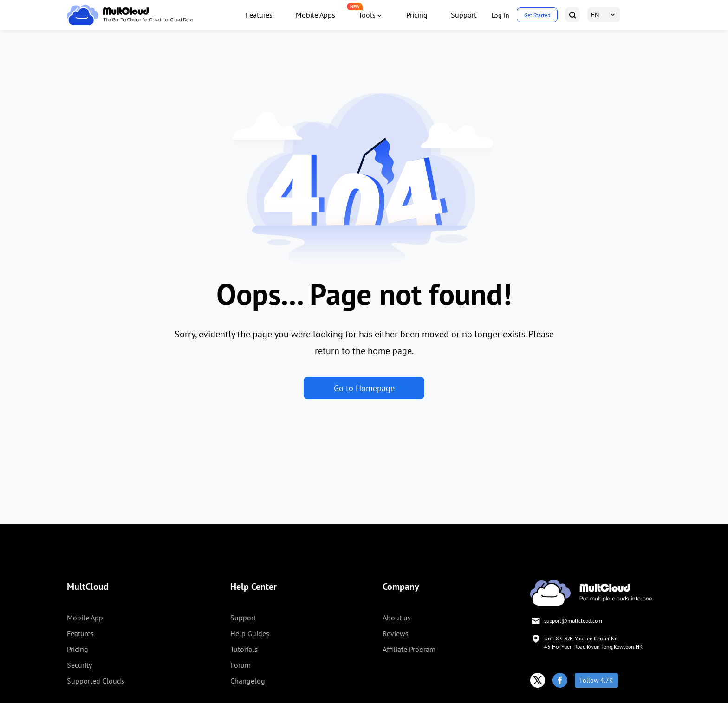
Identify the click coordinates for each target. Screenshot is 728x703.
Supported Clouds (96, 681)
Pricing (417, 15)
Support (464, 15)
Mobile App (85, 618)
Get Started (537, 15)
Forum (240, 665)
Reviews (396, 633)
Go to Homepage (364, 388)
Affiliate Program (409, 649)
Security (79, 665)
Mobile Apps (315, 15)
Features (259, 15)
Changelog (248, 681)
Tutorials (244, 649)
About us (397, 618)
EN (595, 15)
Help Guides (250, 633)
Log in (500, 15)
